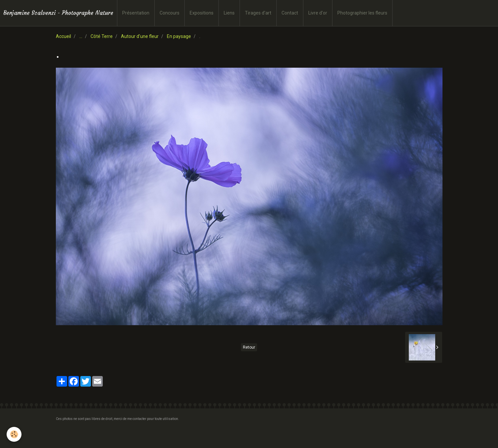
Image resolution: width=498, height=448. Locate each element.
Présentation (136, 13)
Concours (170, 13)
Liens (229, 13)
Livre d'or (318, 13)
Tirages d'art (258, 13)
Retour (249, 347)
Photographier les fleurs (362, 13)
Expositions (202, 13)
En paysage (179, 36)
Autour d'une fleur (140, 36)
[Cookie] (14, 434)
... (81, 36)
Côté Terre (102, 36)
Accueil (63, 36)
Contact (290, 13)
